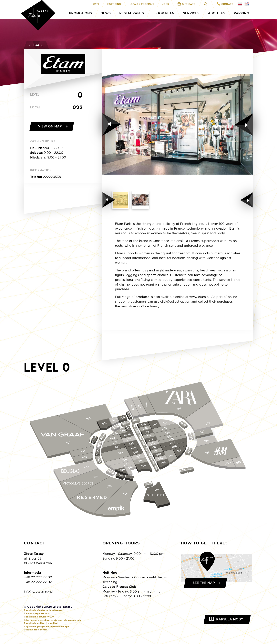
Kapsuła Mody (230, 619)
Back (36, 45)
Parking (241, 13)
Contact (225, 4)
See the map (204, 583)
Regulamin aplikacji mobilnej (41, 623)
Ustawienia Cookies (36, 630)
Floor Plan (163, 13)
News (106, 13)
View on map (50, 126)
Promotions (80, 13)
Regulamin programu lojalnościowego (46, 627)
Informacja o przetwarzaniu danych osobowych (52, 620)
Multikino (114, 4)
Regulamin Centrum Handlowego (44, 610)
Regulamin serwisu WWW (39, 617)
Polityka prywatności (37, 614)
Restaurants (132, 13)
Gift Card (186, 4)
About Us (217, 13)
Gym (96, 4)
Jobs (166, 4)
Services (191, 13)
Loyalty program (142, 4)
